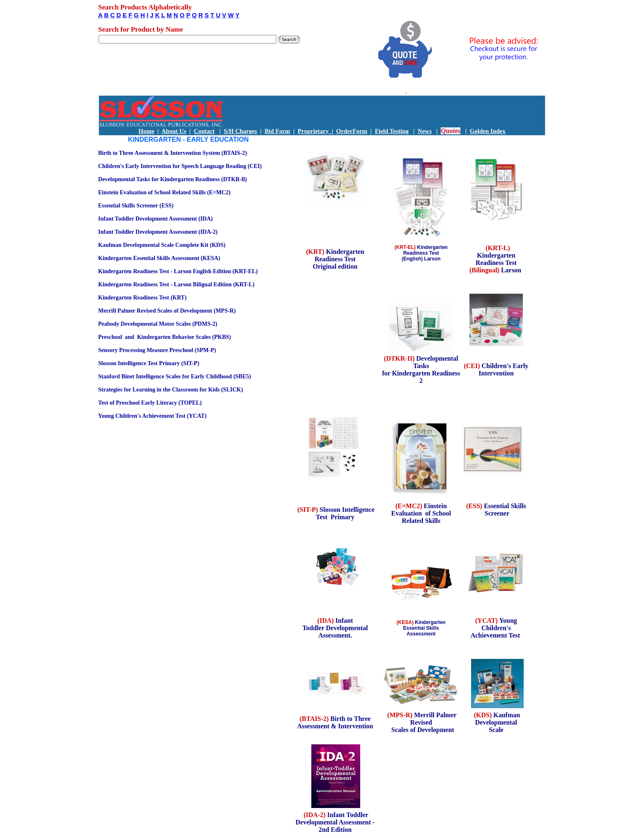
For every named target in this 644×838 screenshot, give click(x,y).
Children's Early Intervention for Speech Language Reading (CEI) (180, 166)
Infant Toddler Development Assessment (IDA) (155, 219)
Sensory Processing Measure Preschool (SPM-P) (157, 350)
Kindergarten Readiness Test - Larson (145, 271)
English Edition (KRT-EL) (225, 271)
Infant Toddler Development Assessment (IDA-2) (158, 232)
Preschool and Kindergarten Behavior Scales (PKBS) (164, 337)
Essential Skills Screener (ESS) (136, 206)
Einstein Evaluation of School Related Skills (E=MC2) (164, 192)
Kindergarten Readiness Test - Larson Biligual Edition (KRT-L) (176, 284)
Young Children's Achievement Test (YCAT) (152, 416)
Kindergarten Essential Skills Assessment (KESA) (159, 258)
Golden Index (488, 131)
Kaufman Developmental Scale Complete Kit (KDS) (162, 245)
